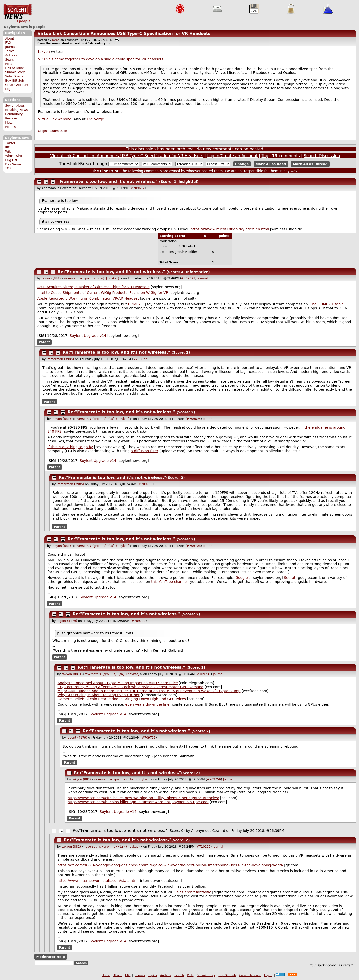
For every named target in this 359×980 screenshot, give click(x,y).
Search (10, 60)
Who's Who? (14, 156)
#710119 (204, 847)
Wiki (8, 152)
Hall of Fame (15, 68)
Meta (9, 123)
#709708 (194, 546)
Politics (10, 127)
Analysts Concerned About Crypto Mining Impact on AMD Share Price (118, 683)
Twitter (10, 143)
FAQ (8, 43)
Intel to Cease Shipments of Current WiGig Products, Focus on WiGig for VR (103, 293)
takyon (44, 52)
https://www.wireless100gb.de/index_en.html (230, 229)
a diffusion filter (145, 451)
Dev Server (14, 164)
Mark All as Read (271, 164)
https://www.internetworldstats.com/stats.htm (98, 881)
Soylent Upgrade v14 (88, 336)
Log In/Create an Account (232, 156)
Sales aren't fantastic (193, 892)
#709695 (194, 419)
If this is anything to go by (70, 447)
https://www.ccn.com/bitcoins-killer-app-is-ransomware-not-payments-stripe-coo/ (138, 802)
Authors (11, 55)
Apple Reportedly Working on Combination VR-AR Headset (88, 298)
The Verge (95, 119)
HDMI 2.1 (136, 304)
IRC (8, 147)
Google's (243, 578)
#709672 (140, 359)
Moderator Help (50, 957)
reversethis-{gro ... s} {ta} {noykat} (92, 278)
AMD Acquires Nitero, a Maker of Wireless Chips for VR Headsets (93, 287)
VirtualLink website (55, 119)
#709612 (138, 188)
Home (106, 975)
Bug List (11, 160)
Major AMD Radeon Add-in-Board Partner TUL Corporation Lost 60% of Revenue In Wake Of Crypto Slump (149, 691)
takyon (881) (51, 278)
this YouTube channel (169, 582)
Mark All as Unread (310, 164)
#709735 (149, 738)
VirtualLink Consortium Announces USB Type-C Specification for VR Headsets (124, 34)
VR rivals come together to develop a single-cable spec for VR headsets (101, 59)
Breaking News (16, 110)
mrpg (56, 40)
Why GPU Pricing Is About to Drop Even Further (99, 695)
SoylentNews (18, 14)
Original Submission (53, 131)
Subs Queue (14, 76)
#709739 (146, 484)
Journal (203, 278)
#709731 (204, 674)
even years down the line (147, 704)
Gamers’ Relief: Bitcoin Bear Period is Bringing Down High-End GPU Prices (122, 699)
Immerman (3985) (60, 359)
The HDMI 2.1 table (327, 304)
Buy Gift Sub (15, 81)
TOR (8, 168)
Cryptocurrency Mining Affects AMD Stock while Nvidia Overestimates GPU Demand (131, 687)
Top (265, 156)
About (10, 39)
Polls (9, 64)
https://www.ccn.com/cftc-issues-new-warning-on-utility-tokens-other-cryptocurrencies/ (143, 798)
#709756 (214, 779)
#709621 (188, 278)
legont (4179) (67, 621)
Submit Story (15, 72)
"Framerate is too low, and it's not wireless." (108, 181)
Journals (11, 47)
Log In (10, 89)
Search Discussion (322, 156)
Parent (44, 342)
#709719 (139, 621)
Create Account (17, 85)
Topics (10, 51)
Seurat (290, 578)
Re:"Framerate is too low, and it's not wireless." (111, 272)
